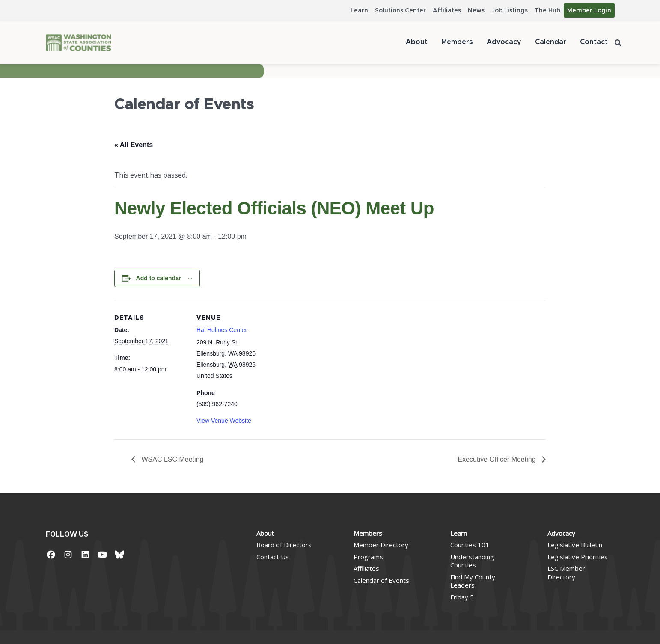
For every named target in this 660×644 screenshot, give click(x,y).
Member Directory (381, 545)
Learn (359, 11)
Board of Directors (284, 545)
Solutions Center (400, 11)
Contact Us (273, 557)
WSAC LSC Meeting (171, 459)
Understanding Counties (472, 561)
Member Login (589, 11)
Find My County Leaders (473, 581)
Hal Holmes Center (222, 330)
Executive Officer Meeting (498, 459)
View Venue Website (224, 421)
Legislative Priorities (578, 557)
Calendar (551, 42)
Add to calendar (159, 278)
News (476, 11)
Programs (368, 557)
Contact (594, 42)
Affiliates (447, 11)
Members (457, 42)
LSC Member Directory (566, 573)
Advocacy (504, 42)
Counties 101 (470, 545)
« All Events (134, 145)
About (417, 42)
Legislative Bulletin (575, 545)
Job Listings (510, 11)
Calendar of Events (381, 580)
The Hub (547, 11)
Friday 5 (462, 597)
